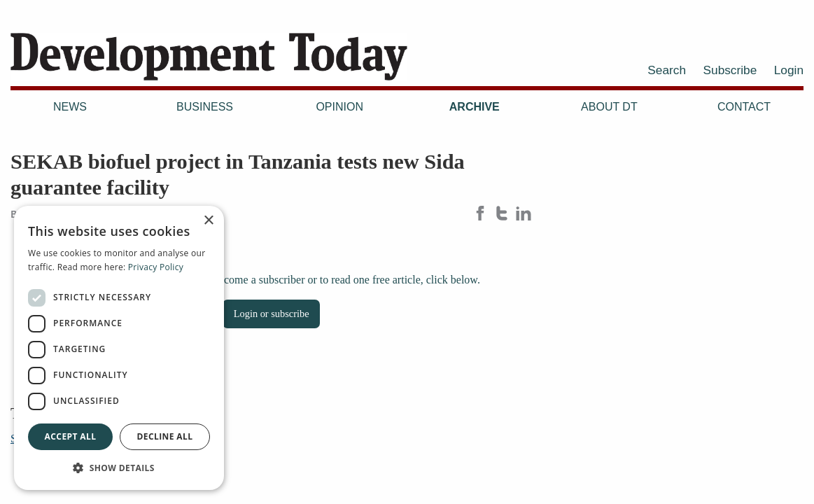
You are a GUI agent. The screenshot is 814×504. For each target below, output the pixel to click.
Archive (475, 107)
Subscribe (730, 70)
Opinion (339, 107)
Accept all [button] (71, 436)
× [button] (208, 221)
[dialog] (119, 348)
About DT (609, 107)
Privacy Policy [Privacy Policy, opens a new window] (156, 267)
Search (667, 70)
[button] (119, 468)
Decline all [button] (165, 436)
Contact (744, 107)
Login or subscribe (272, 314)
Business (205, 107)
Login (789, 70)
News (70, 107)
